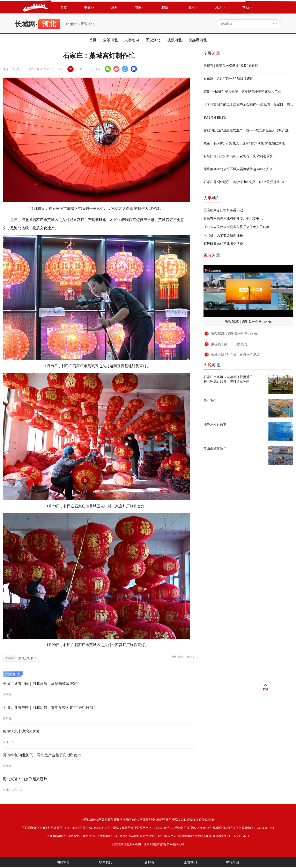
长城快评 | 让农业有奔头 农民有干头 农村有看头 (238, 156)
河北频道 (71, 24)
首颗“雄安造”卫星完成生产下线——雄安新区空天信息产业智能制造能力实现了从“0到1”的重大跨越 (248, 130)
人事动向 (132, 40)
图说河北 (88, 24)
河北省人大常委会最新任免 (223, 235)
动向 (212, 198)
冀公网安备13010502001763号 (231, 836)
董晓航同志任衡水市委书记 (223, 210)
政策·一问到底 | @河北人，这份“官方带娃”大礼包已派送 (244, 143)
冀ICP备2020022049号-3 (98, 828)
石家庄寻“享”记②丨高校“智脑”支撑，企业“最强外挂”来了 (246, 182)
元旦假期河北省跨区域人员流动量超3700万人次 (238, 169)
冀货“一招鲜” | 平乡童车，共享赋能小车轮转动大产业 (242, 91)
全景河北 (110, 40)
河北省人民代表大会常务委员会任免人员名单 (236, 227)
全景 (212, 53)
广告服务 (148, 862)
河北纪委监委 (203, 836)
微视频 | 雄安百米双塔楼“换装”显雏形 (231, 66)
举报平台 (233, 862)
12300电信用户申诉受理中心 (64, 836)
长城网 (25, 24)
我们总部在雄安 (215, 117)
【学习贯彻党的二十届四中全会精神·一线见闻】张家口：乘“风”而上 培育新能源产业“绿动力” (248, 104)
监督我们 (190, 862)
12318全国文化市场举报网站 (176, 836)
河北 (212, 255)
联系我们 (106, 862)
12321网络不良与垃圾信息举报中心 (135, 836)
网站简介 (63, 862)
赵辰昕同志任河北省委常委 (223, 244)
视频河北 (175, 40)
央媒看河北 (198, 40)
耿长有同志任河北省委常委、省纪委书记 (233, 218)
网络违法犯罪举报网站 (97, 836)
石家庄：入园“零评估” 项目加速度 (228, 79)
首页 (93, 40)
